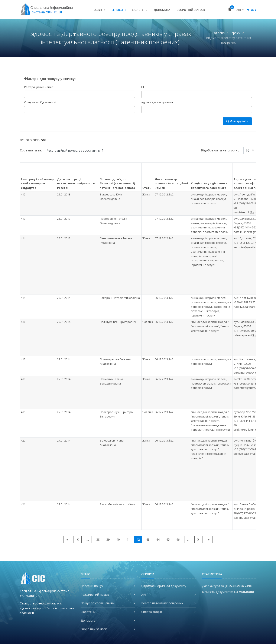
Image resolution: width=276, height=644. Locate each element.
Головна (218, 33)
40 (118, 539)
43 (148, 539)
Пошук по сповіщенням (98, 603)
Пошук (97, 10)
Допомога (162, 10)
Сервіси (117, 10)
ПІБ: (144, 87)
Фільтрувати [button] (237, 121)
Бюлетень (140, 10)
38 (98, 539)
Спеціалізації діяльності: (40, 102)
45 (168, 539)
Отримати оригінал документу (164, 586)
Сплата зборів (152, 612)
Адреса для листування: (157, 102)
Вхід (252, 10)
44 (158, 539)
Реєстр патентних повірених (162, 603)
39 (108, 539)
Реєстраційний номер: (39, 87)
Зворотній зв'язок (191, 10)
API (144, 595)
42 (138, 539)
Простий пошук (92, 586)
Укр (240, 10)
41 (128, 539)
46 (178, 539)
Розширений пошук (95, 595)
